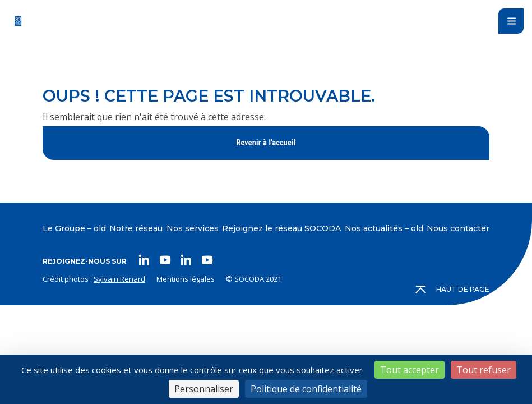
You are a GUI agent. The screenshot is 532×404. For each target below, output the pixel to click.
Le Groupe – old (74, 228)
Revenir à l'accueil (266, 143)
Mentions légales (186, 279)
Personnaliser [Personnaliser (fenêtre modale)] (204, 389)
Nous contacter (458, 228)
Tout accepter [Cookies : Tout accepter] (410, 370)
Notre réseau (136, 228)
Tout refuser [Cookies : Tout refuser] (484, 370)
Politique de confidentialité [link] (306, 389)
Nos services (193, 228)
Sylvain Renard (119, 279)
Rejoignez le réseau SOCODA (281, 228)
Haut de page (453, 290)
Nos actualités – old (384, 228)
